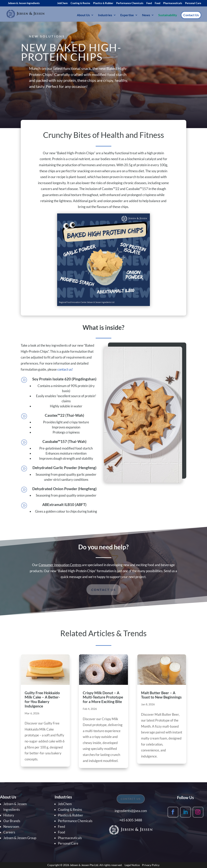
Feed (149, 3)
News (146, 15)
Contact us (103, 590)
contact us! (65, 369)
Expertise (127, 15)
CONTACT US (131, 799)
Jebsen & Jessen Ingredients (24, 3)
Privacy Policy (151, 865)
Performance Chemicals (130, 3)
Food (157, 3)
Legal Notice (132, 865)
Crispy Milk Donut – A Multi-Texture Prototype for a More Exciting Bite (103, 697)
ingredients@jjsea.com (131, 811)
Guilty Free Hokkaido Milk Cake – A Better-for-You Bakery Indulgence (42, 699)
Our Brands (12, 821)
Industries (105, 15)
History (9, 815)
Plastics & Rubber (103, 3)
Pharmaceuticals (173, 3)
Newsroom (11, 827)
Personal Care (193, 3)
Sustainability (168, 15)
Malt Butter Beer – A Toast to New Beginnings (161, 695)
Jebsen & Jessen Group (20, 838)
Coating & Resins (80, 3)
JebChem (62, 3)
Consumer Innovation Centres (60, 565)
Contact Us (191, 15)
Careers (9, 832)
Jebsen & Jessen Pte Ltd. (84, 865)
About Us (83, 15)
